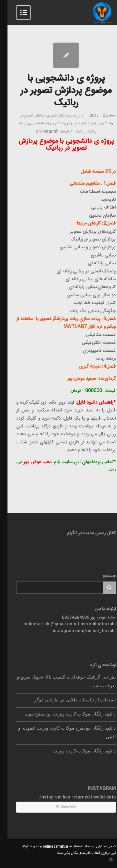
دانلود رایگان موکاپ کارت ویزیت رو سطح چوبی (62, 714)
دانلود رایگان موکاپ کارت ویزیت (77, 751)
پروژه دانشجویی (34, 123)
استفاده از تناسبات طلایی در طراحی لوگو (68, 700)
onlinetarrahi (40, 132)
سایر (66, 116)
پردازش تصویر (51, 116)
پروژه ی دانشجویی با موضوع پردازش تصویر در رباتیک (58, 91)
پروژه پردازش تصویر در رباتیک (71, 123)
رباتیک (72, 132)
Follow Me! (58, 807)
